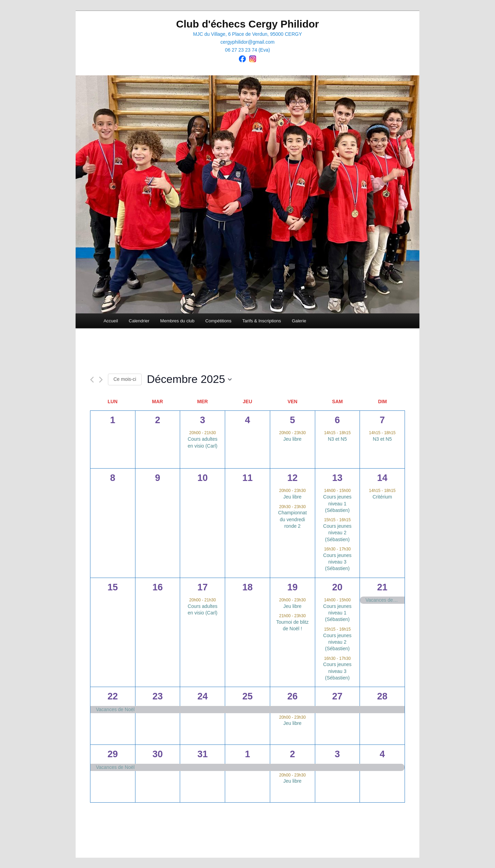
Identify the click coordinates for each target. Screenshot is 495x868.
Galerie (299, 321)
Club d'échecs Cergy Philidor (247, 24)
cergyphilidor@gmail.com (247, 42)
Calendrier (139, 321)
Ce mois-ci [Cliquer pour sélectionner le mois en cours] (125, 379)
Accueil (111, 321)
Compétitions (218, 321)
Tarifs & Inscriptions (262, 321)
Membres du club (177, 321)
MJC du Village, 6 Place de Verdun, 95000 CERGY (247, 34)
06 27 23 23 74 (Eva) (248, 50)
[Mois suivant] (101, 380)
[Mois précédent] (92, 380)
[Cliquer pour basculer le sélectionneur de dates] (189, 379)
